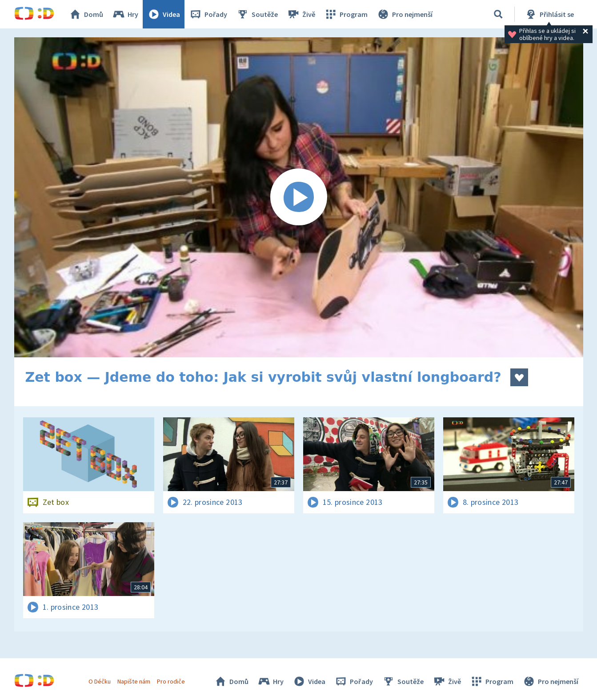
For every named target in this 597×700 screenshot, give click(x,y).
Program (346, 14)
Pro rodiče (171, 681)
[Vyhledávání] (498, 14)
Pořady (208, 14)
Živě (301, 14)
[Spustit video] (299, 197)
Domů (86, 14)
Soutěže (257, 14)
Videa (164, 14)
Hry (125, 14)
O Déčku (100, 681)
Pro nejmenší (405, 14)
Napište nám (134, 681)
